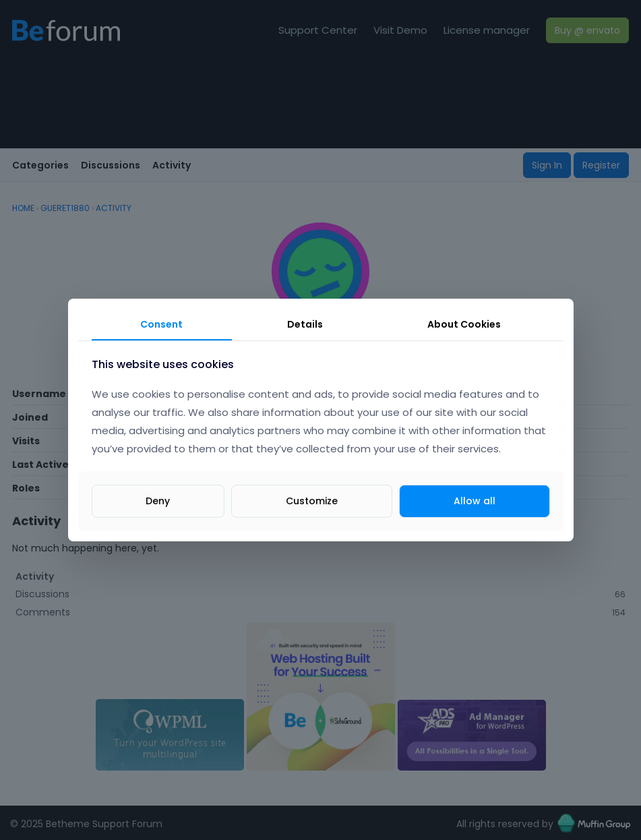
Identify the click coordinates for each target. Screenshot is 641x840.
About (464, 324)
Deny (158, 501)
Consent (161, 324)
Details (305, 324)
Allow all (475, 501)
